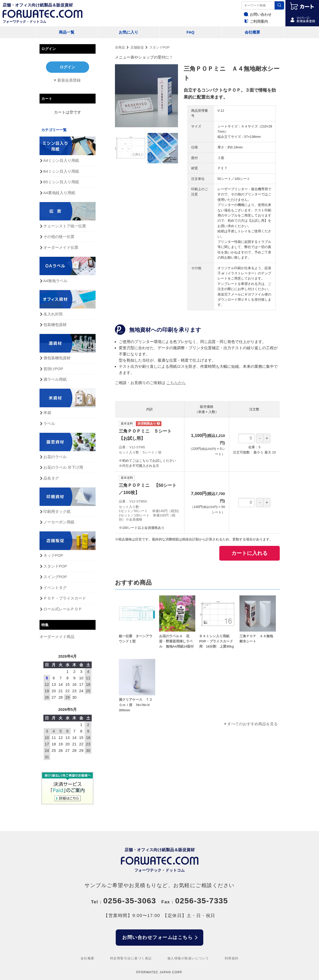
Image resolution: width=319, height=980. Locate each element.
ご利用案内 (255, 21)
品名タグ (51, 478)
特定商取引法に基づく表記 (131, 958)
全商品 (120, 47)
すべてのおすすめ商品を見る (252, 724)
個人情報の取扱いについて (188, 958)
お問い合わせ (257, 14)
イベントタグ (55, 588)
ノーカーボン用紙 (59, 522)
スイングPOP (55, 577)
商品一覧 (67, 32)
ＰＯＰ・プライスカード (65, 598)
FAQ (190, 32)
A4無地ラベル (55, 281)
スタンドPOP (159, 47)
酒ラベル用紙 (55, 379)
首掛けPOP (53, 369)
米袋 (47, 413)
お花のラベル (55, 457)
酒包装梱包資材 (57, 358)
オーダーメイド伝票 (61, 247)
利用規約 (232, 958)
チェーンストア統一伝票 (65, 226)
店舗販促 (137, 47)
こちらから (176, 383)
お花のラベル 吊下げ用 (63, 467)
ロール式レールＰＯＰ (63, 609)
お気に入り (129, 32)
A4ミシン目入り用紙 (61, 160)
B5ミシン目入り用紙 (61, 182)
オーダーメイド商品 (57, 637)
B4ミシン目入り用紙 (61, 171)
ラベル (49, 423)
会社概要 (252, 32)
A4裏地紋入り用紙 (59, 193)
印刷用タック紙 (57, 511)
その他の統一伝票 (59, 237)
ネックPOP (53, 555)
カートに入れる (250, 553)
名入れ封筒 (53, 314)
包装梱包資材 (55, 325)
